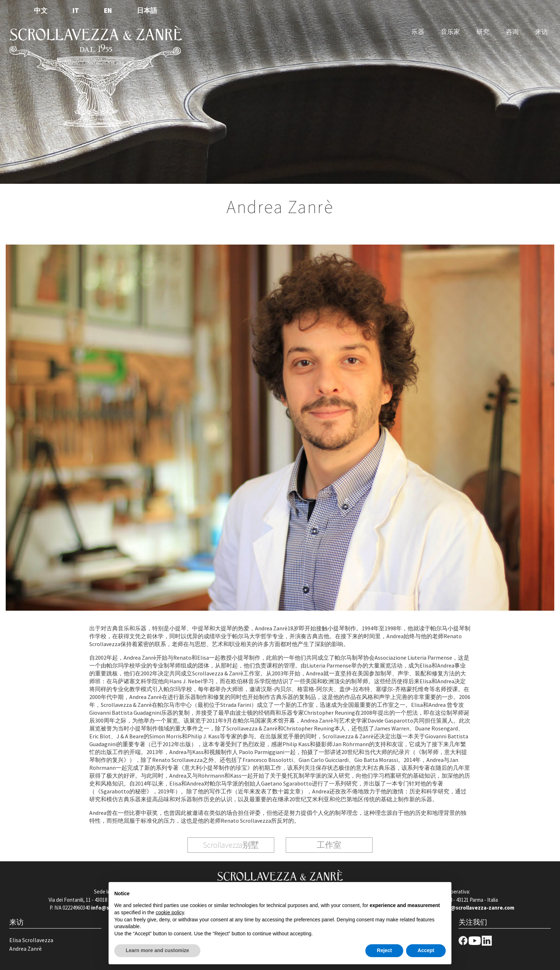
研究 (483, 32)
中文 (41, 10)
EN (108, 10)
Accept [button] (426, 950)
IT (76, 10)
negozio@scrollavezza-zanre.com (472, 908)
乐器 (418, 32)
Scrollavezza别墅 (231, 845)
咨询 (512, 32)
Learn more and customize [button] (157, 950)
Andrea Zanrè (26, 949)
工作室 (329, 845)
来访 (541, 32)
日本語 (147, 10)
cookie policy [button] (170, 912)
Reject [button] (384, 950)
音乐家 (450, 32)
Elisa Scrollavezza (31, 940)
